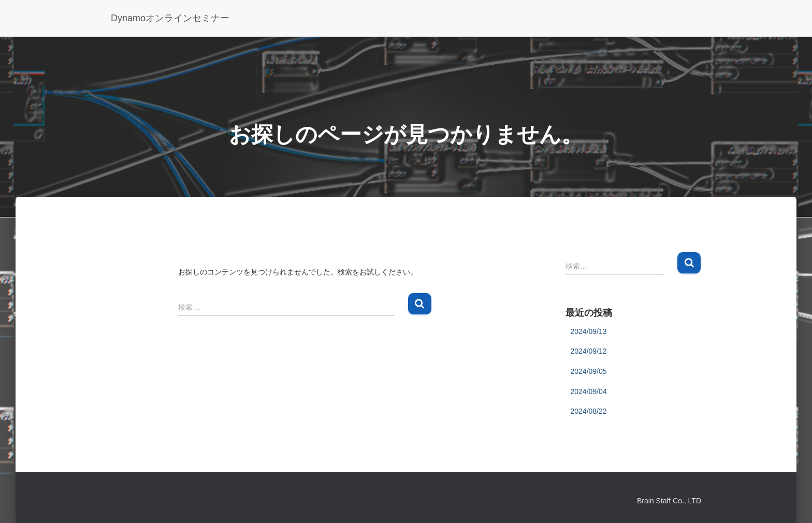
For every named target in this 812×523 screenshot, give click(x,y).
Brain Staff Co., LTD (669, 501)
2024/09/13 (589, 331)
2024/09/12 (589, 351)
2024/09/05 (589, 371)
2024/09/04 (589, 391)
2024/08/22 (589, 411)
